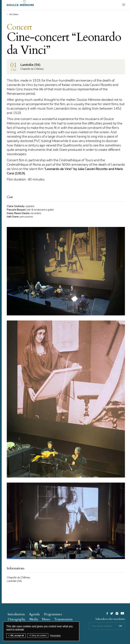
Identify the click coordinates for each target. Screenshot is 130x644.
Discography (16, 619)
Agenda (34, 614)
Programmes (53, 614)
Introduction (16, 614)
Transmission (63, 619)
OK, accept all (16, 636)
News (46, 619)
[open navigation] (124, 4)
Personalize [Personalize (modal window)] (55, 636)
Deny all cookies (38, 636)
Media (34, 619)
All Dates (14, 14)
